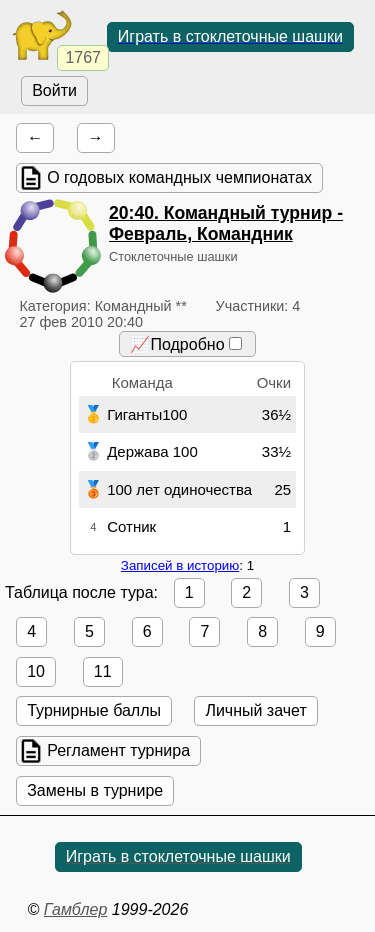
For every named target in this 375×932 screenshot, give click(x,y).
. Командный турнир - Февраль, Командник (226, 223)
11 (103, 671)
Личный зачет (255, 710)
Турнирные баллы (94, 710)
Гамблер (76, 909)
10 (36, 671)
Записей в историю (180, 565)
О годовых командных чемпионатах (179, 177)
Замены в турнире (95, 790)
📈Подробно (185, 344)
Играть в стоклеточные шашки (230, 36)
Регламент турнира (118, 750)
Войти (54, 90)
